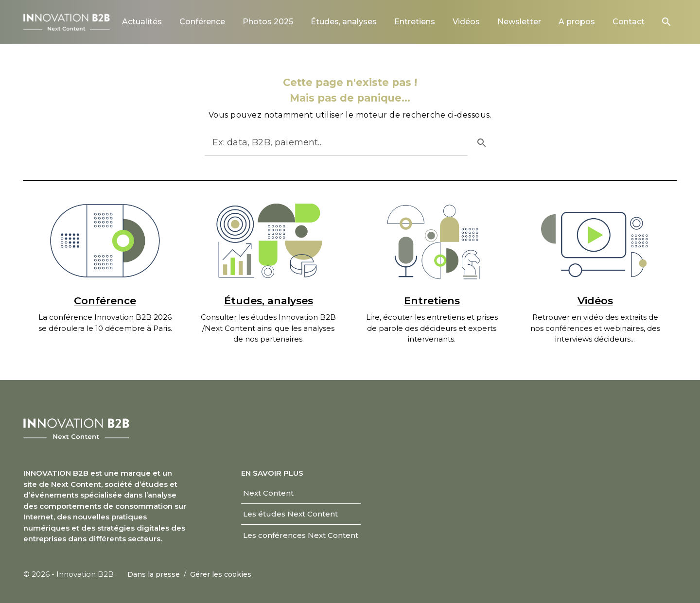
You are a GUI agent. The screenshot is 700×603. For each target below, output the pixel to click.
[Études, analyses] (268, 241)
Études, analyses (269, 301)
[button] (666, 22)
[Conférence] (105, 241)
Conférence (105, 301)
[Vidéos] (595, 241)
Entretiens (432, 301)
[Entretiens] (432, 241)
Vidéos (595, 301)
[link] (142, 22)
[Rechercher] (327, 142)
